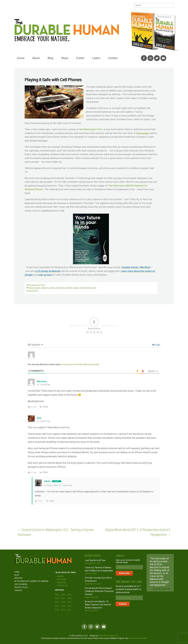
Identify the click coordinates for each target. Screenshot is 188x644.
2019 (57, 602)
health (76, 288)
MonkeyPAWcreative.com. (108, 636)
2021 (63, 598)
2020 (69, 598)
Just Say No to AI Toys (95, 560)
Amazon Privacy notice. (138, 638)
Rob (39, 418)
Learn (96, 58)
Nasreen (42, 381)
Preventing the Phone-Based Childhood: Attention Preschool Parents (99, 591)
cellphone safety (48, 288)
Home (21, 58)
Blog (50, 58)
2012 (63, 610)
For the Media (21, 584)
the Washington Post (91, 129)
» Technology (62, 586)
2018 (63, 602)
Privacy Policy (21, 587)
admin (47, 481)
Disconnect (143, 133)
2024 (63, 595)
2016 (57, 606)
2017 (69, 602)
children (69, 288)
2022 (57, 598)
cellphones (60, 288)
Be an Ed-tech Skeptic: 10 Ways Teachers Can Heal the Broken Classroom (98, 605)
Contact (113, 58)
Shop (64, 58)
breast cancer (34, 288)
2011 (69, 610)
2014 (69, 606)
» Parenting (61, 583)
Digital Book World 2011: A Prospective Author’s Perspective (138, 532)
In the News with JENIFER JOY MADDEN (31, 581)
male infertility (85, 288)
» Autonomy (61, 579)
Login (156, 345)
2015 (63, 606)
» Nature (60, 576)
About (36, 58)
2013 (57, 610)
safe (94, 288)
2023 (69, 595)
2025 (57, 595)
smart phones (32, 291)
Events (80, 58)
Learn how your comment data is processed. (80, 364)
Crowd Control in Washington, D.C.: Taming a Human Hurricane (56, 532)
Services (18, 578)
